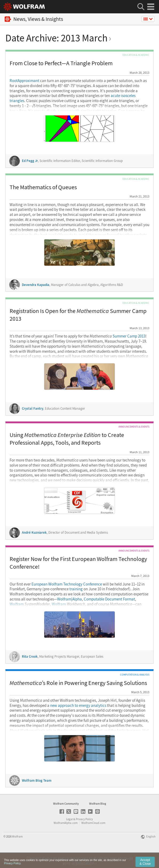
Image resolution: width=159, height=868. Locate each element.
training (76, 589)
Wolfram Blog (98, 818)
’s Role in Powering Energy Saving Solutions (78, 683)
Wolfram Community (66, 818)
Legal (69, 834)
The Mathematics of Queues (43, 187)
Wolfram (30, 604)
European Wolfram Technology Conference (67, 584)
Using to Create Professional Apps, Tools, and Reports (67, 439)
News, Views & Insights (34, 19)
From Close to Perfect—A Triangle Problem (61, 63)
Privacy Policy (84, 834)
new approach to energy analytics (78, 706)
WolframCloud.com (93, 838)
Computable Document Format (109, 599)
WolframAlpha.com (66, 838)
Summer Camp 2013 (118, 336)
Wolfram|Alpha (69, 599)
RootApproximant (24, 81)
